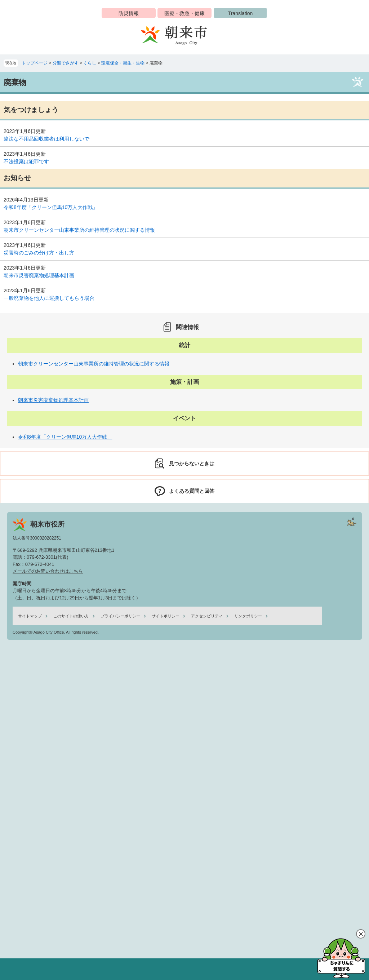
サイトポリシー (166, 616)
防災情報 (129, 13)
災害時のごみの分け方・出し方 (39, 253)
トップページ (35, 63)
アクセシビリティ (207, 616)
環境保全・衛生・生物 (123, 63)
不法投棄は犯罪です (26, 161)
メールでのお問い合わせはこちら (48, 571)
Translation (241, 13)
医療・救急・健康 (184, 13)
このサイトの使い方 (71, 616)
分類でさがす (66, 63)
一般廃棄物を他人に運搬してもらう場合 (49, 298)
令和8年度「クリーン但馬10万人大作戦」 (51, 207)
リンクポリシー (248, 616)
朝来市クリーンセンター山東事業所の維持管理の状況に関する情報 (79, 230)
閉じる (361, 934)
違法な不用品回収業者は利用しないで (46, 139)
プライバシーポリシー (120, 616)
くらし (90, 63)
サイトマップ (30, 616)
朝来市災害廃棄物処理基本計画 (39, 275)
